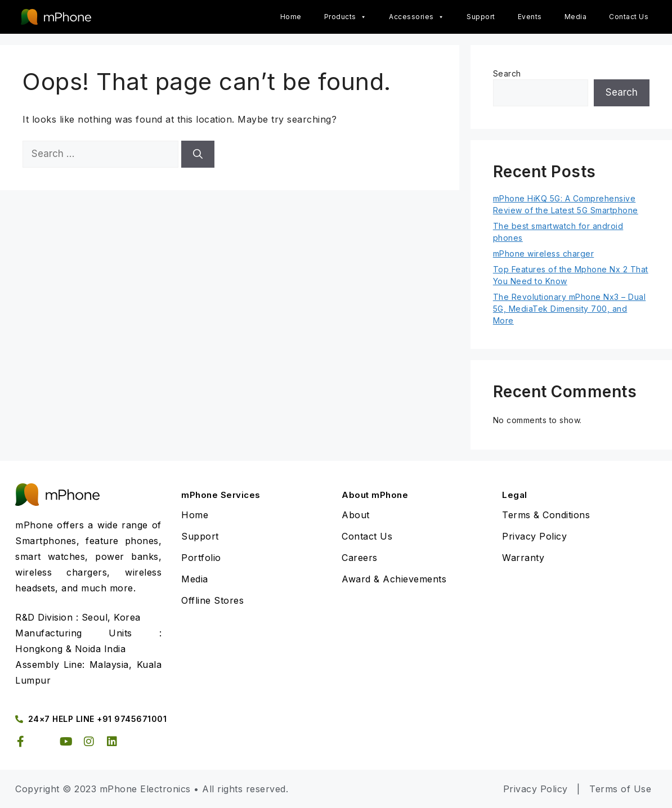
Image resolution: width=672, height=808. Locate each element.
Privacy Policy (534, 536)
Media (576, 17)
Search (507, 73)
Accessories (416, 17)
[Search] (198, 154)
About (356, 515)
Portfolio (201, 558)
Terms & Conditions (546, 515)
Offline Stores (212, 600)
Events (530, 17)
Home (291, 17)
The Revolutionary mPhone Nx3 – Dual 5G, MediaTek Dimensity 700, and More (570, 309)
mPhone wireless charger (544, 253)
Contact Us (629, 17)
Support (481, 17)
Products (346, 17)
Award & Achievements (394, 579)
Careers (360, 558)
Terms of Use (620, 789)
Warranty (523, 558)
